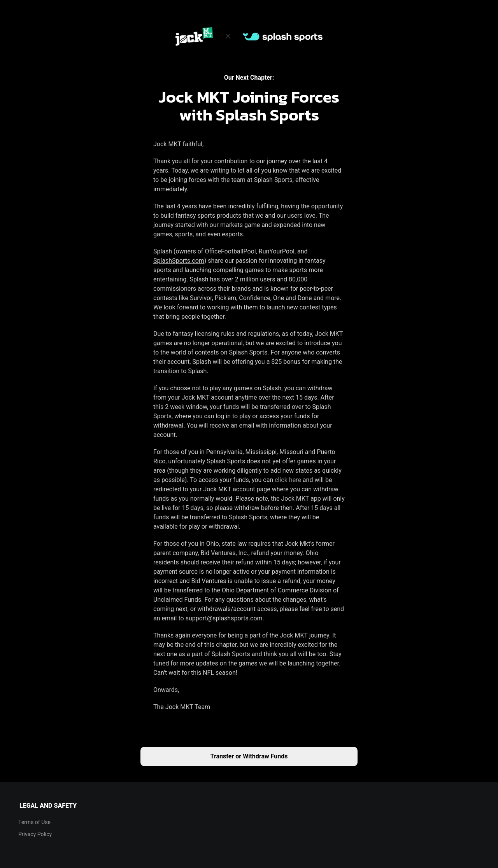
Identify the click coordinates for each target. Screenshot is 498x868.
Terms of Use (34, 822)
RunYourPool (277, 251)
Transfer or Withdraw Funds (249, 756)
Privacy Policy (35, 834)
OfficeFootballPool (230, 251)
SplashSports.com (179, 261)
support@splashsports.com (224, 618)
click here (288, 480)
